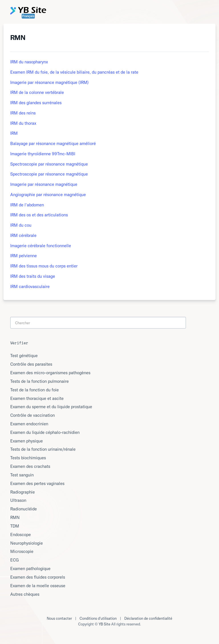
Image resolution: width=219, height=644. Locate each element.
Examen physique (27, 441)
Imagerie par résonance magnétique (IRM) (49, 82)
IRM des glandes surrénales (36, 103)
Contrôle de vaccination (33, 415)
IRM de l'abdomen (27, 205)
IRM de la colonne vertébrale (37, 92)
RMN (15, 517)
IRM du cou (21, 225)
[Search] (98, 323)
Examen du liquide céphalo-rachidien (45, 432)
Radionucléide (24, 509)
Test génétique (24, 356)
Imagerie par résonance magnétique (44, 184)
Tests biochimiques (28, 458)
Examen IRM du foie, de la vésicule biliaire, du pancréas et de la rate (74, 72)
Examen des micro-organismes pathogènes (50, 373)
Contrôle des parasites (31, 364)
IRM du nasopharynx (29, 62)
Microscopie (22, 551)
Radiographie (23, 492)
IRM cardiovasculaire (30, 286)
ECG (15, 560)
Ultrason (18, 500)
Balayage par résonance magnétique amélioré (53, 143)
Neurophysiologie (27, 543)
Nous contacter (59, 618)
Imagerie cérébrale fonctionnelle (41, 246)
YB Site (105, 624)
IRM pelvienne (24, 256)
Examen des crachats (30, 466)
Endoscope (21, 535)
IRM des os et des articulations (39, 215)
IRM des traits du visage (33, 276)
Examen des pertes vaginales (37, 483)
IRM (14, 133)
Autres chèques (25, 594)
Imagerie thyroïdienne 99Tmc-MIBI (43, 154)
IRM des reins (23, 113)
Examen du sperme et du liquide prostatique (51, 407)
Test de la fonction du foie (35, 390)
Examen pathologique (30, 568)
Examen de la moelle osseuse (38, 586)
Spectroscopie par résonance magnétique (49, 164)
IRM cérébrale (23, 235)
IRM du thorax (23, 123)
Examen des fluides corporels (38, 577)
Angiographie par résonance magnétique (48, 195)
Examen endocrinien (29, 424)
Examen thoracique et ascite (37, 398)
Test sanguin (22, 475)
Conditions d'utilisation (98, 618)
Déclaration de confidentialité (148, 618)
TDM (15, 526)
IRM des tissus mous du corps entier (44, 266)
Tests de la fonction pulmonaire (39, 381)
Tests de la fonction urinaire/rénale (43, 449)
